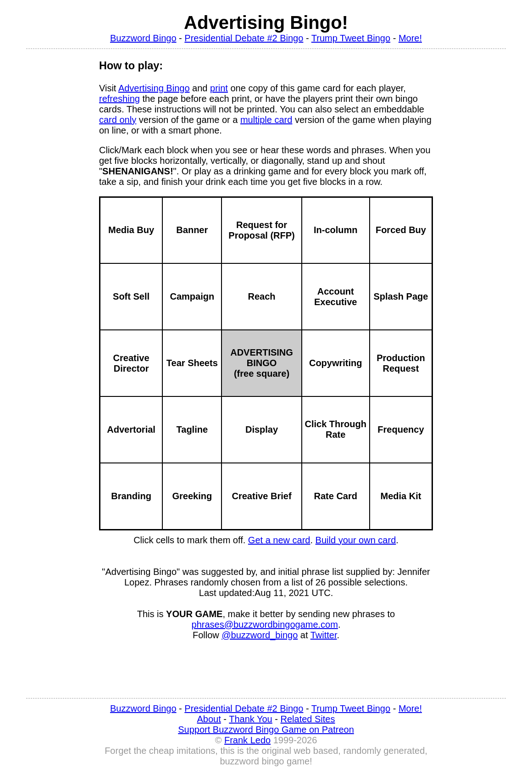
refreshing (119, 99)
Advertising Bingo (154, 88)
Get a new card (279, 540)
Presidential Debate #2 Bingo (244, 38)
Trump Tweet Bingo (351, 38)
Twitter (324, 635)
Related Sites (308, 719)
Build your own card (356, 540)
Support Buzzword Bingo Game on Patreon (266, 730)
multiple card (266, 120)
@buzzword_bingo (260, 635)
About (209, 719)
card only (118, 120)
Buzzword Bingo (143, 38)
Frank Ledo (247, 740)
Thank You (251, 719)
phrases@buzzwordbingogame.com (265, 624)
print (219, 88)
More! (410, 38)
